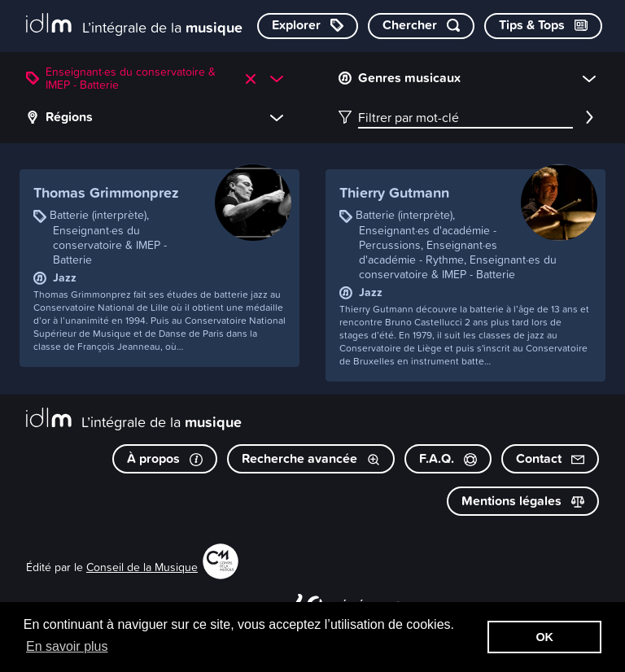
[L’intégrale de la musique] (134, 25)
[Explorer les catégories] (308, 26)
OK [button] (544, 637)
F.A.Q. (448, 458)
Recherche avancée (311, 458)
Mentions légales (523, 501)
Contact (550, 458)
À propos (165, 458)
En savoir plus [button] (67, 646)
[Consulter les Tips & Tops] (543, 26)
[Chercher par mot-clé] (421, 26)
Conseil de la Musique (142, 567)
